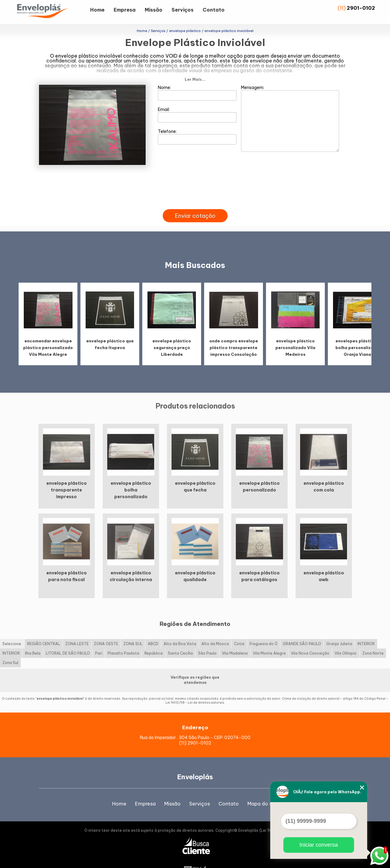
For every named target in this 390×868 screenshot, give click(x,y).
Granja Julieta (339, 632)
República (154, 642)
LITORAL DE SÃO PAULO (68, 642)
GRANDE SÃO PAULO (302, 632)
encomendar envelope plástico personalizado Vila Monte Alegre (48, 336)
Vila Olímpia (346, 642)
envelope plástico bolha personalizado (131, 479)
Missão (154, 10)
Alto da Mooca (215, 632)
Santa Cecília (180, 642)
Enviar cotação (195, 204)
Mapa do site (263, 792)
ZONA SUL (133, 632)
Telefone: (197, 125)
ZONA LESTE (77, 632)
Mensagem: (290, 107)
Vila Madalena (235, 642)
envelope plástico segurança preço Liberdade (172, 336)
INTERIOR (366, 632)
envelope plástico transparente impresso (67, 479)
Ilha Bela (33, 642)
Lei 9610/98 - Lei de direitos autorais (195, 691)
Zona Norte (373, 642)
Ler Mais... (195, 68)
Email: (197, 103)
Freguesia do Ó (264, 632)
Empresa (125, 10)
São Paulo (207, 642)
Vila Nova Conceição (310, 642)
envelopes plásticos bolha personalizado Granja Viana (357, 336)
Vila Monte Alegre (269, 642)
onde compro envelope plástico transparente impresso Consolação (234, 336)
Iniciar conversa (319, 845)
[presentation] (195, 191)
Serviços (183, 10)
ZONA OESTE (106, 632)
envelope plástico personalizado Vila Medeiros (295, 336)
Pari (99, 642)
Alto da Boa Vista (180, 632)
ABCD (153, 632)
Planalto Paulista (123, 642)
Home (97, 10)
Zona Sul (10, 651)
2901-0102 (361, 8)
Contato (214, 10)
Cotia (239, 632)
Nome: (197, 81)
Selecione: (12, 632)
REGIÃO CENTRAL (44, 632)
